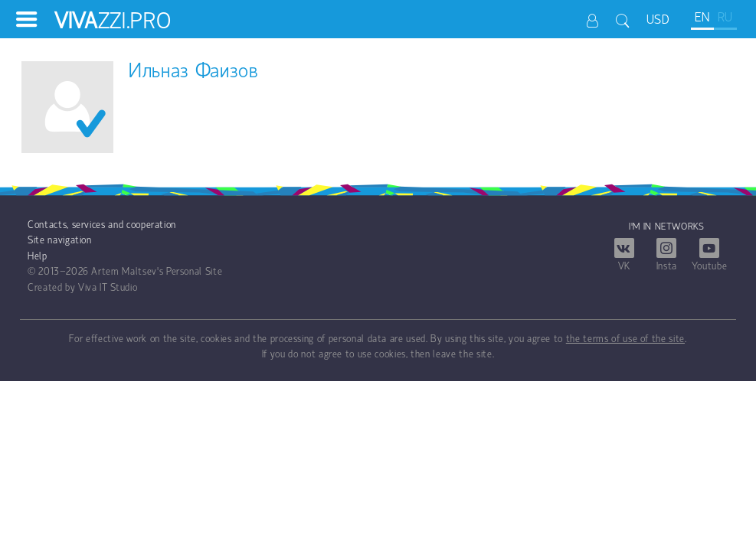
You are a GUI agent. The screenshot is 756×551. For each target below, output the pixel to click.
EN (702, 18)
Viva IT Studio (108, 288)
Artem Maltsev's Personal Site (157, 272)
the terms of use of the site (625, 339)
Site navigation (60, 241)
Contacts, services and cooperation (102, 225)
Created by (52, 288)
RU (725, 18)
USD (658, 20)
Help (38, 257)
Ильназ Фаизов (193, 72)
